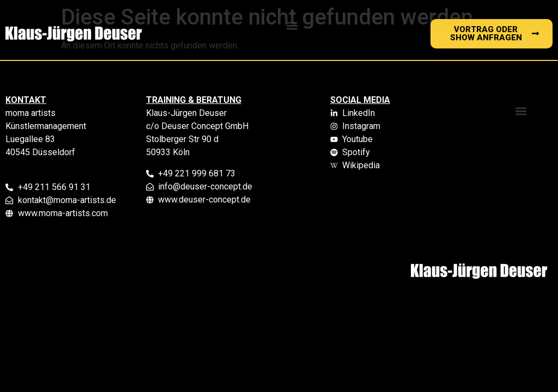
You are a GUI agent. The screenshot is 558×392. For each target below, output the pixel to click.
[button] (292, 25)
